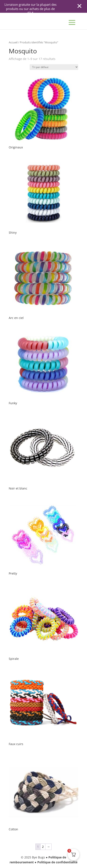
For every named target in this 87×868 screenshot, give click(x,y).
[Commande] (54, 67)
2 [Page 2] (43, 847)
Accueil (13, 42)
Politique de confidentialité (57, 862)
